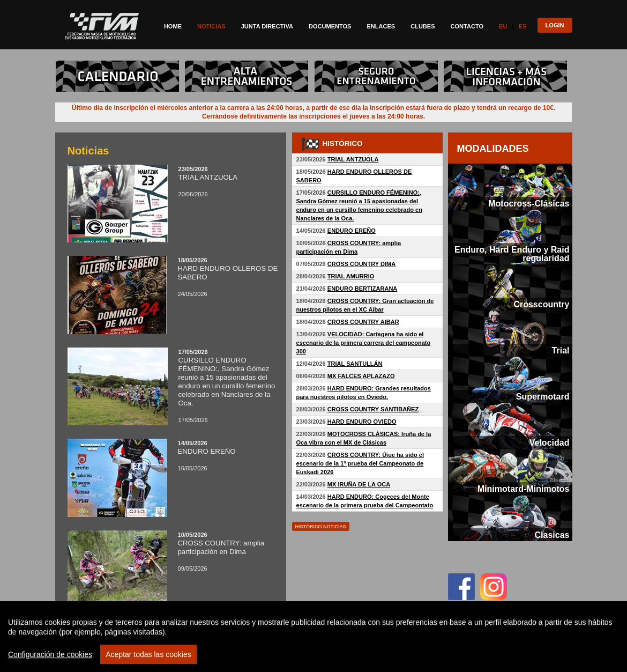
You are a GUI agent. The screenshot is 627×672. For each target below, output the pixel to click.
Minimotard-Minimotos (524, 489)
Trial (561, 350)
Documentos (330, 26)
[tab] (510, 187)
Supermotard (543, 396)
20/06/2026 (173, 182)
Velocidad (550, 442)
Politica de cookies (500, 657)
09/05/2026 (173, 552)
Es (523, 26)
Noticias (211, 26)
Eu (503, 26)
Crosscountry (541, 304)
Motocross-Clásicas (529, 203)
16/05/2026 (173, 456)
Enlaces (381, 26)
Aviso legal (447, 657)
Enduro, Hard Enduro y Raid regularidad (512, 254)
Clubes (423, 26)
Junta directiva (267, 26)
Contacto (467, 26)
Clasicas (552, 535)
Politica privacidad (396, 657)
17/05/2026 (173, 386)
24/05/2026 (173, 277)
